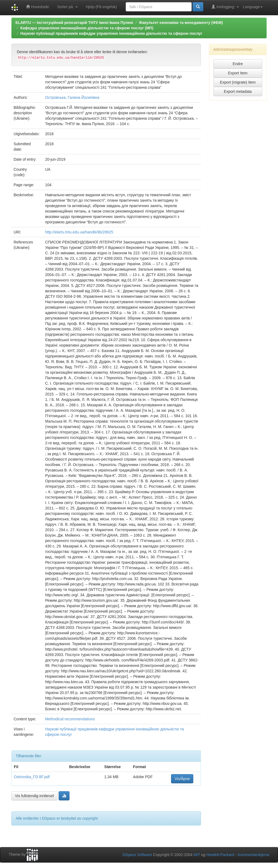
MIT (197, 855)
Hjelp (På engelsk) (101, 7)
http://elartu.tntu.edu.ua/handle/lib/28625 (79, 232)
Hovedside (37, 7)
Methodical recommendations (70, 719)
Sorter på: (67, 7)
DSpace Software (137, 855)
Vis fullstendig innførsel (34, 796)
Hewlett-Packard (220, 855)
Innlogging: (225, 7)
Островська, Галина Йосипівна (72, 97)
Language (253, 7)
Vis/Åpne (182, 779)
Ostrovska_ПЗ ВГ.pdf (32, 777)
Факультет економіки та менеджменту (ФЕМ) (181, 23)
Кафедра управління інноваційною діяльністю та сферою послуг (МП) (87, 28)
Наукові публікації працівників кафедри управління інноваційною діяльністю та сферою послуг (111, 33)
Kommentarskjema (253, 855)
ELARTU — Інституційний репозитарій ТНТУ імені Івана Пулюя (74, 23)
